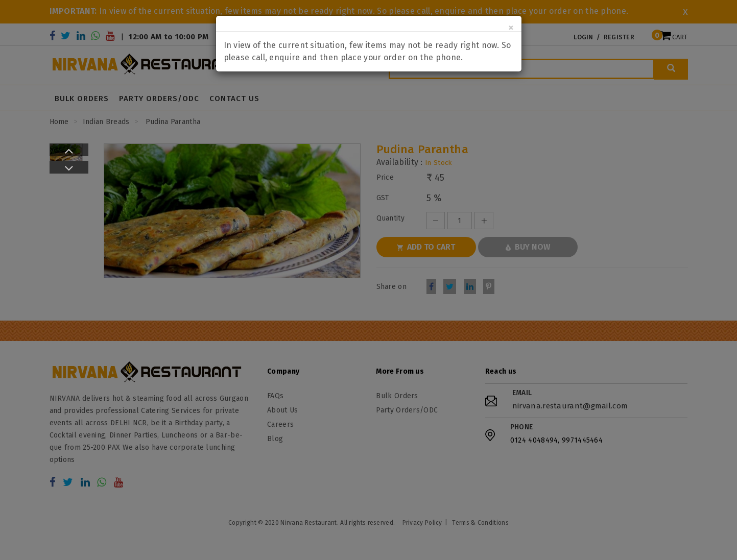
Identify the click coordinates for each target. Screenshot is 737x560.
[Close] (511, 28)
